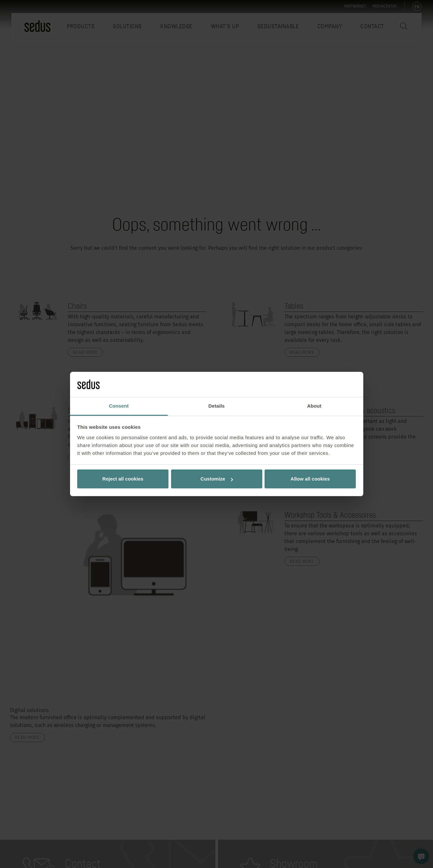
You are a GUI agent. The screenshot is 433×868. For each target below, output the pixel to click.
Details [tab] (217, 406)
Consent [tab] (119, 406)
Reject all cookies (123, 479)
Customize (217, 479)
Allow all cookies (310, 479)
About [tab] (314, 406)
